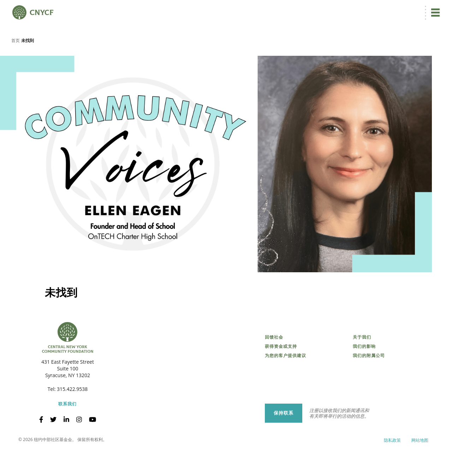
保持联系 (284, 438)
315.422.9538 (72, 414)
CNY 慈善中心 (405, 9)
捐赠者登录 (345, 9)
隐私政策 (392, 465)
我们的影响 (364, 371)
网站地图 (420, 465)
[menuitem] (318, 9)
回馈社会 (274, 362)
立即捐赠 (293, 9)
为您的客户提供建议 (286, 381)
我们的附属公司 (369, 381)
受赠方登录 (374, 9)
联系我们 (67, 429)
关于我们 (362, 362)
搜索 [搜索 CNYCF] (433, 9)
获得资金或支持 (281, 371)
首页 (16, 65)
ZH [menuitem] (319, 9)
